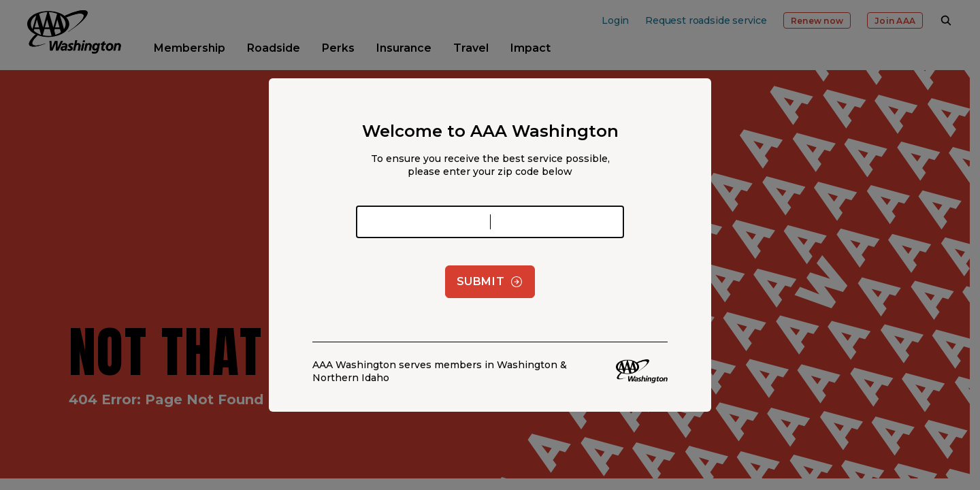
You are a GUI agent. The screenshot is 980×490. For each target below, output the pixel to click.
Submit (490, 282)
